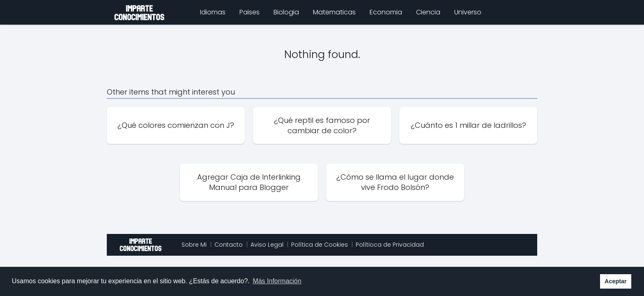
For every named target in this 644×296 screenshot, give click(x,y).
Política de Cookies (320, 245)
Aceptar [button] (616, 281)
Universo (468, 12)
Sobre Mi (194, 245)
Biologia (286, 12)
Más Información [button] (277, 281)
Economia (386, 12)
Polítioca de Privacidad (390, 245)
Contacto (229, 245)
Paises (250, 12)
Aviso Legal (267, 245)
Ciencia (428, 12)
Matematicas (334, 12)
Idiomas (213, 12)
